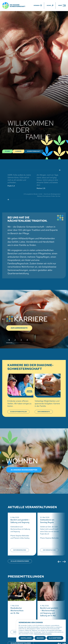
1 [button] (9, 340)
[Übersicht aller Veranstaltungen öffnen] (20, 561)
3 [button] (21, 340)
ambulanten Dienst (17, 257)
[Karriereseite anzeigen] (44, 412)
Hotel (28, 260)
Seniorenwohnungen (18, 270)
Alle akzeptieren (55, 638)
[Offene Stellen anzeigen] (19, 412)
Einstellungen (26, 638)
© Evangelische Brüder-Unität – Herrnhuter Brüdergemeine (42, 195)
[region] (41, 631)
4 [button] (27, 340)
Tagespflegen (43, 257)
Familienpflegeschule (18, 263)
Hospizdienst (14, 260)
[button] (65, 292)
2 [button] (15, 340)
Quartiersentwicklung (18, 273)
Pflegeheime (44, 253)
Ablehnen (40, 638)
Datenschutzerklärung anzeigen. (43, 634)
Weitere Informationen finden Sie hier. (49, 197)
